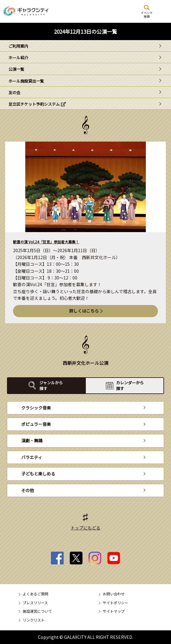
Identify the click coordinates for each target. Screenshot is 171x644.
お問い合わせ (114, 594)
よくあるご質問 (35, 594)
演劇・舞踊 (32, 440)
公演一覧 (16, 69)
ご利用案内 (18, 46)
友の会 (14, 92)
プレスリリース (35, 603)
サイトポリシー (116, 603)
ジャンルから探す (51, 385)
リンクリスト (34, 620)
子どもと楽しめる (38, 474)
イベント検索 (147, 14)
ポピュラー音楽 (36, 424)
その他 (28, 490)
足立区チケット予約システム (34, 104)
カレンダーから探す (130, 385)
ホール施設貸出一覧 (26, 81)
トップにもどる (85, 528)
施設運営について (37, 611)
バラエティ (32, 457)
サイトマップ (114, 611)
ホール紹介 (18, 58)
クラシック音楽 (36, 408)
